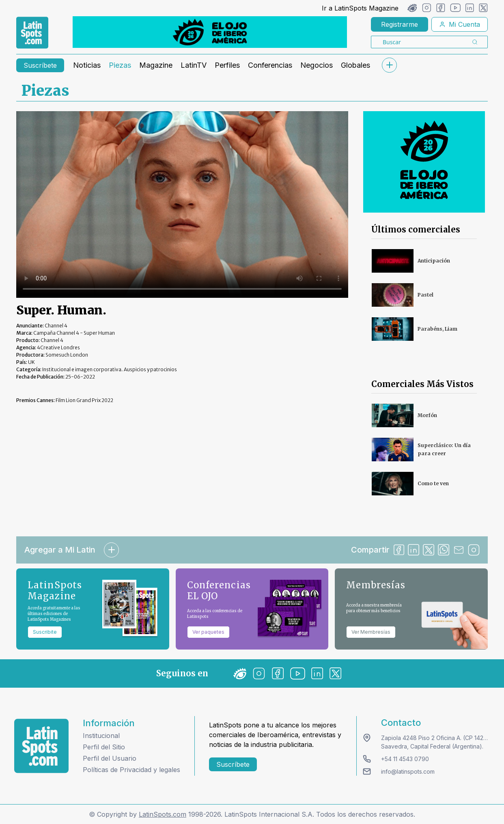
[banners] (210, 32)
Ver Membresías (371, 632)
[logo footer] (41, 746)
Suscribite (45, 632)
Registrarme (400, 24)
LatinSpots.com (163, 814)
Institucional (101, 736)
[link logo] (32, 33)
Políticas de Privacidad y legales (131, 770)
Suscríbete (40, 65)
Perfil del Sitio (104, 747)
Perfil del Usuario (110, 758)
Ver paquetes (208, 632)
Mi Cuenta (460, 24)
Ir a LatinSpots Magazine (360, 8)
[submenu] (389, 65)
